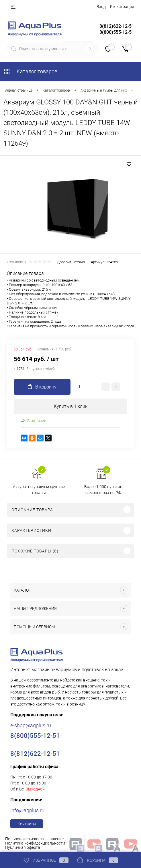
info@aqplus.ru (27, 810)
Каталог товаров (30, 71)
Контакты (27, 824)
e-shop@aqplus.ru (31, 725)
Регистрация (122, 7)
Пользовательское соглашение (34, 839)
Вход (101, 7)
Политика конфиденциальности (35, 843)
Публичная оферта (23, 847)
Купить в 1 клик (71, 406)
